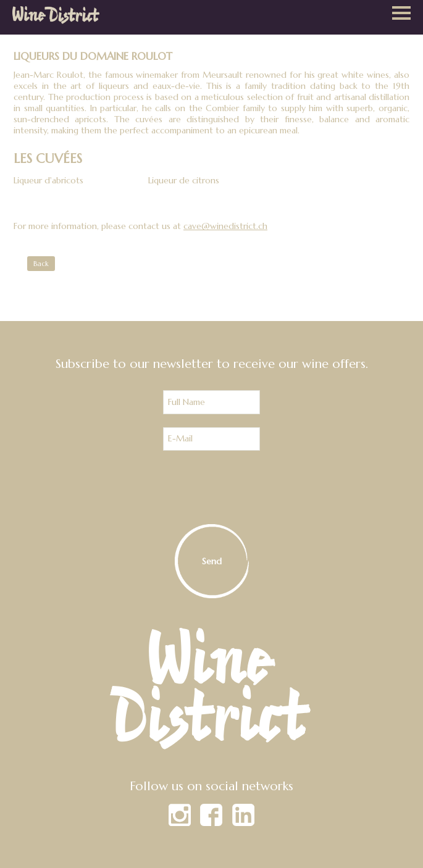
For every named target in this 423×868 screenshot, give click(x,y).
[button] (401, 14)
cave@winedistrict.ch (225, 226)
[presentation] (212, 488)
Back (41, 264)
